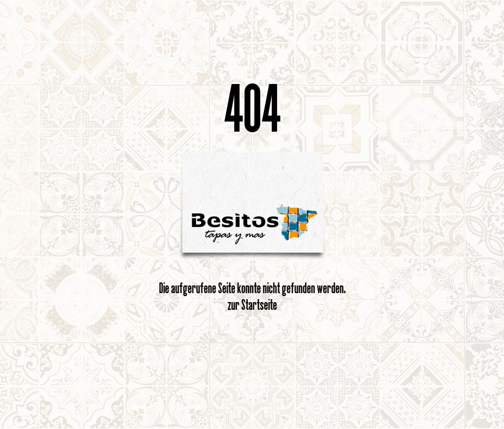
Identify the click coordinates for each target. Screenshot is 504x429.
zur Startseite (252, 304)
